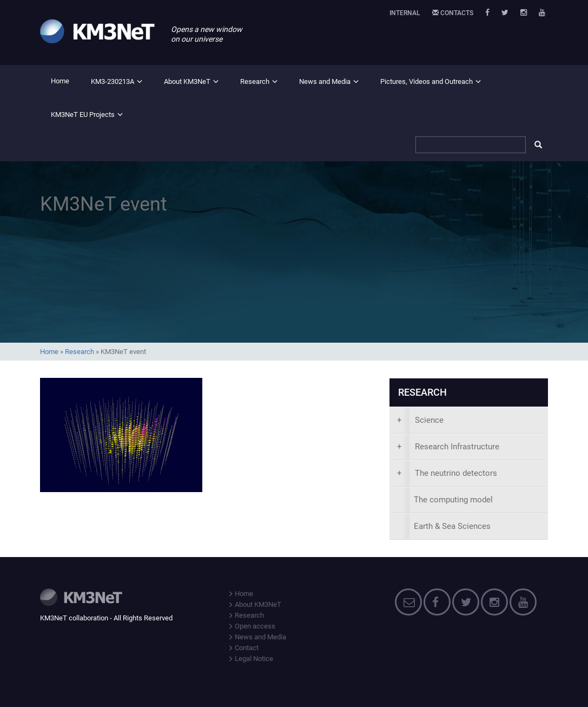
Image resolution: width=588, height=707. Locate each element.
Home (60, 81)
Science (420, 420)
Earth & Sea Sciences (452, 526)
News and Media (325, 81)
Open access (252, 626)
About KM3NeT (187, 81)
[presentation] (469, 420)
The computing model (453, 500)
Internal (405, 13)
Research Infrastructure (448, 447)
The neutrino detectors (447, 473)
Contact (243, 648)
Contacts (453, 13)
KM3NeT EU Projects (83, 114)
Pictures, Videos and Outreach (427, 81)
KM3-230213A (113, 81)
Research (255, 81)
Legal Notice (250, 659)
